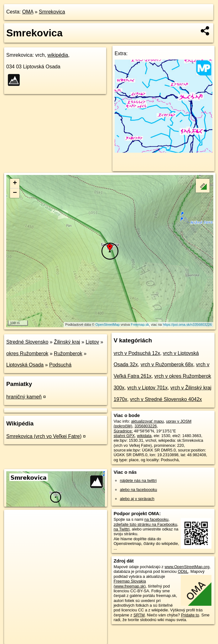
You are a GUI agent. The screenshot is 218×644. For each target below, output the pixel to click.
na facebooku (156, 519)
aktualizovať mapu (148, 421)
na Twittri (122, 529)
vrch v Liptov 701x (147, 388)
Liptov (92, 342)
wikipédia (58, 55)
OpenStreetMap (107, 325)
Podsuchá (60, 365)
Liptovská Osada (25, 365)
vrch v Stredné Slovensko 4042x (166, 399)
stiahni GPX (124, 436)
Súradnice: (123, 431)
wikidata (144, 436)
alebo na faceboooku (139, 490)
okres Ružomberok (27, 354)
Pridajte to (190, 615)
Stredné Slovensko (27, 342)
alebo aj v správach (137, 499)
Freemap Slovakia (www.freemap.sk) (130, 583)
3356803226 (146, 426)
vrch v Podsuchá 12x (137, 353)
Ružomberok (68, 354)
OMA (28, 12)
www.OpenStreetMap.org (187, 567)
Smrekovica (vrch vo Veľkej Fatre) (44, 436)
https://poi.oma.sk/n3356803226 (187, 325)
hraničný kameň (24, 397)
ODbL (183, 571)
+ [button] (15, 183)
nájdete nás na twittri (138, 480)
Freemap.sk (140, 325)
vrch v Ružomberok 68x (167, 364)
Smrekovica (52, 12)
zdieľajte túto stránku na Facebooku (145, 524)
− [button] (15, 193)
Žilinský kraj (67, 342)
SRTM (139, 615)
